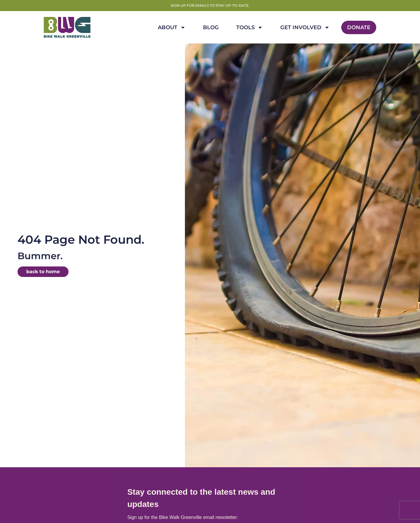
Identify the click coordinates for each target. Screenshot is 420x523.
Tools (250, 27)
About (172, 27)
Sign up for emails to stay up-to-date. (210, 5)
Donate (359, 27)
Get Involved (305, 27)
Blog (211, 27)
